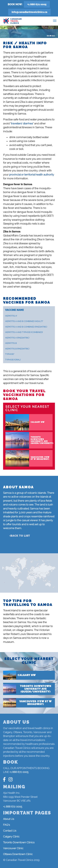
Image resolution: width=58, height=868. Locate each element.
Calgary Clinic (11, 837)
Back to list (20, 536)
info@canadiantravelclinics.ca (29, 12)
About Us (9, 819)
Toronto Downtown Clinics (19, 842)
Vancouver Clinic (13, 848)
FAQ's (6, 825)
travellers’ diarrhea (22, 123)
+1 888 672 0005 (37, 4)
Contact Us (10, 831)
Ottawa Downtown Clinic (18, 854)
